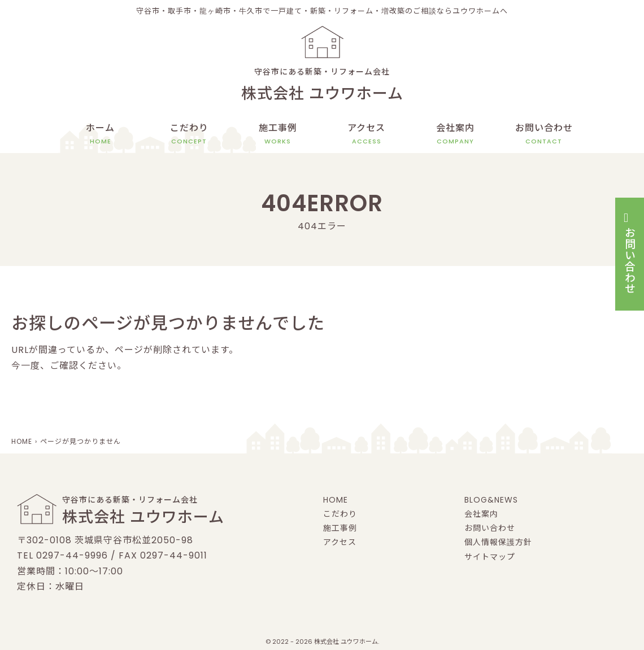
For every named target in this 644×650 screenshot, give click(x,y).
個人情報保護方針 (498, 542)
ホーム (100, 134)
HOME (336, 500)
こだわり (189, 134)
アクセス (366, 134)
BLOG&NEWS (491, 500)
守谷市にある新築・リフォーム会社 (322, 86)
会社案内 (455, 134)
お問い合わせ (544, 134)
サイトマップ (490, 557)
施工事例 (278, 134)
